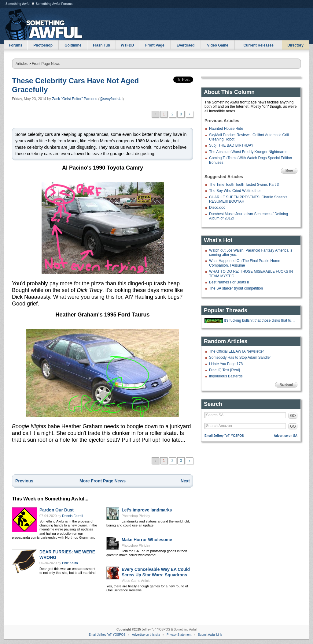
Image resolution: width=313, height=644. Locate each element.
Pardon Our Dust (57, 510)
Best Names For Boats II (229, 282)
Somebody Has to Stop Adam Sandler (240, 358)
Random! (286, 385)
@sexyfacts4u (111, 99)
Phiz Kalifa (70, 563)
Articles (22, 64)
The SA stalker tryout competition (236, 288)
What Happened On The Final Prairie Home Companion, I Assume (245, 263)
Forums (16, 45)
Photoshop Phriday (136, 516)
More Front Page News (103, 481)
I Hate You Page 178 (226, 364)
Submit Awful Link (210, 635)
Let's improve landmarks (147, 510)
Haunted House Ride (226, 129)
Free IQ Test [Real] (224, 370)
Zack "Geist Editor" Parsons (75, 99)
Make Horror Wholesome (147, 540)
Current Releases (258, 45)
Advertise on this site (146, 635)
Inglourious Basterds (226, 376)
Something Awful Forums (54, 4)
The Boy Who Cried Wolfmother (235, 191)
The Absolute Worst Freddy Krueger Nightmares (248, 152)
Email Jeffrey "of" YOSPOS (224, 436)
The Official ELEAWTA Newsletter (236, 351)
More (289, 171)
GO (293, 416)
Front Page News (46, 64)
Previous (24, 481)
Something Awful (18, 4)
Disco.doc (217, 208)
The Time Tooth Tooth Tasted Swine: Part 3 (244, 185)
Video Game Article (136, 581)
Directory (295, 45)
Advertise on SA (286, 436)
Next (185, 481)
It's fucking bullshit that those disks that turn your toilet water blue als (260, 320)
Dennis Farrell (72, 516)
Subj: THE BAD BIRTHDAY (231, 145)
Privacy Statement (179, 635)
